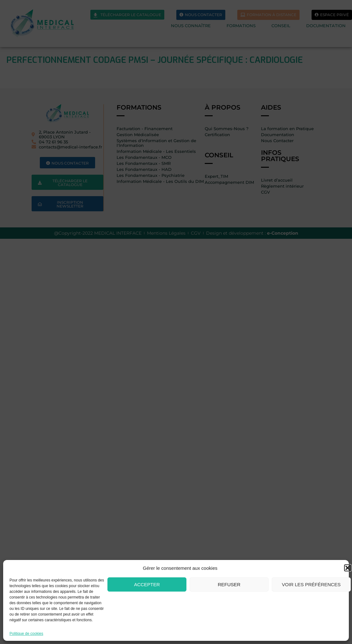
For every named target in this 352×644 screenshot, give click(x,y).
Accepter (147, 584)
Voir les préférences (311, 584)
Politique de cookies (26, 634)
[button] (348, 568)
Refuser (229, 584)
